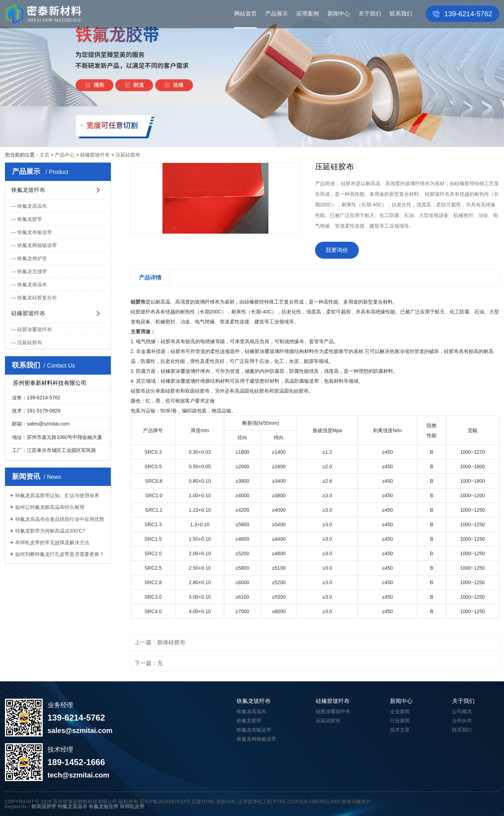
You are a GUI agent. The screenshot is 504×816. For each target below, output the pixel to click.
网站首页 (245, 14)
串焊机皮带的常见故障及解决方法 (52, 542)
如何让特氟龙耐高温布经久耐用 (50, 507)
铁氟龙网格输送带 (37, 245)
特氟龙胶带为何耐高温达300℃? (50, 531)
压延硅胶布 (128, 155)
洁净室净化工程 (255, 802)
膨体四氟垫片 (356, 802)
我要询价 (337, 250)
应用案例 (308, 14)
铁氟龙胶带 (30, 219)
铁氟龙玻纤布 (28, 190)
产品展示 (277, 14)
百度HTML (203, 802)
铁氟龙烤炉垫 (32, 258)
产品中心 (65, 155)
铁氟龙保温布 (32, 284)
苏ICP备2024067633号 (165, 802)
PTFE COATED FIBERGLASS (307, 802)
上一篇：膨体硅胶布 (160, 642)
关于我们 (370, 14)
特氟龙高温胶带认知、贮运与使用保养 (57, 495)
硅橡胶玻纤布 (95, 155)
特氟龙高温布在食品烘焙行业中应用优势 (60, 519)
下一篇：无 (149, 663)
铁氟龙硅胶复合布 (37, 298)
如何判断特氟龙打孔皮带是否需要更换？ (60, 554)
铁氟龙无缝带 (32, 271)
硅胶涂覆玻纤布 (35, 329)
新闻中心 (339, 14)
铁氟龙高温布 (32, 206)
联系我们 (401, 14)
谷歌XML (226, 802)
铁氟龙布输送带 (35, 232)
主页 (45, 155)
